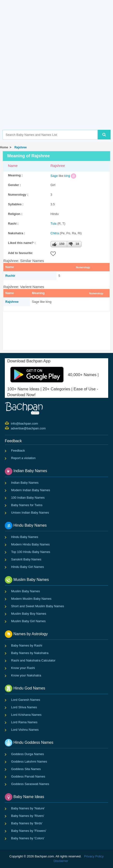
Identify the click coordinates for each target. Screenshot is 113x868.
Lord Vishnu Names (25, 730)
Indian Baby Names (25, 483)
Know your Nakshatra (26, 675)
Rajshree (20, 147)
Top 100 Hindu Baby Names (31, 552)
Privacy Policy (94, 856)
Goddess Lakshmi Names (29, 761)
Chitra (55, 233)
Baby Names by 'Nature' (28, 808)
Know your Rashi (23, 668)
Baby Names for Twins (27, 505)
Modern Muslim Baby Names (31, 599)
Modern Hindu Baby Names (30, 544)
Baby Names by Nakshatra (30, 653)
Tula (53, 224)
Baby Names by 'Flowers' (29, 831)
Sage (54, 176)
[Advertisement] (56, 72)
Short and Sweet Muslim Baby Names (38, 606)
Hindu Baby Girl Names (28, 567)
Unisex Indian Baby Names (30, 513)
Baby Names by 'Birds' (27, 823)
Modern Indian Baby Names (31, 490)
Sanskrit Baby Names (26, 559)
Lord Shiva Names (24, 707)
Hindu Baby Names (25, 537)
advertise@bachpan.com (11, 428)
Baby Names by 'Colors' (28, 838)
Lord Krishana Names (26, 715)
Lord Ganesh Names (26, 700)
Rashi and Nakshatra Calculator (33, 660)
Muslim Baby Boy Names (29, 614)
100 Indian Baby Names (28, 498)
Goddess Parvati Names (28, 776)
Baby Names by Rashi (27, 645)
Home (4, 147)
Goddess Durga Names (28, 754)
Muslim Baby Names (25, 591)
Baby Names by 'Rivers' (28, 816)
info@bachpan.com (11, 423)
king (67, 176)
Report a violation (23, 458)
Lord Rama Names (24, 722)
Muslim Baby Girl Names (28, 621)
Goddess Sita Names (26, 769)
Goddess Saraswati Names (30, 784)
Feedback (18, 451)
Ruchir (10, 276)
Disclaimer (61, 861)
